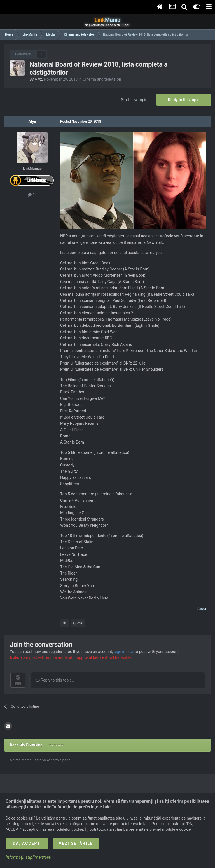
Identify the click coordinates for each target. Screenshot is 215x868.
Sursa (201, 608)
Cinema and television (102, 79)
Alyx (38, 79)
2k (32, 195)
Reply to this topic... (55, 680)
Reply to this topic (184, 100)
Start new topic (134, 100)
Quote (78, 623)
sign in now (124, 652)
